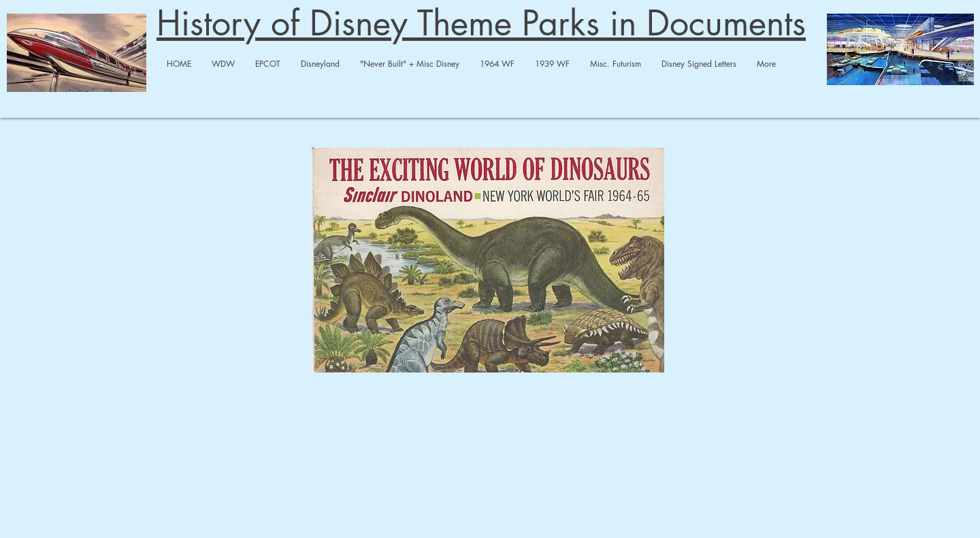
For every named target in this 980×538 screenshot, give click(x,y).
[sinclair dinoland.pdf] (488, 262)
